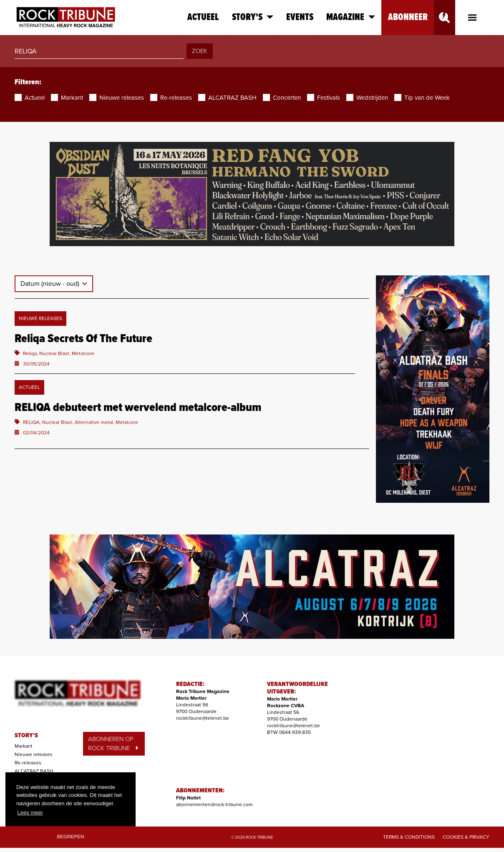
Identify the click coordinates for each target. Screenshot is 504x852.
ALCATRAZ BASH (34, 771)
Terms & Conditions (409, 837)
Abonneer (408, 17)
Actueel (203, 17)
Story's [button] (253, 17)
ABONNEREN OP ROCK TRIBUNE (113, 744)
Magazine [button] (351, 17)
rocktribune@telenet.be (203, 718)
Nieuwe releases (34, 754)
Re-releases (28, 763)
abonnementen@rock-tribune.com (214, 804)
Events (300, 17)
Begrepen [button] (71, 836)
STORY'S (26, 736)
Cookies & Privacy (466, 837)
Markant (24, 746)
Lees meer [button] (30, 813)
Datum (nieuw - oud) (51, 284)
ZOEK (200, 51)
